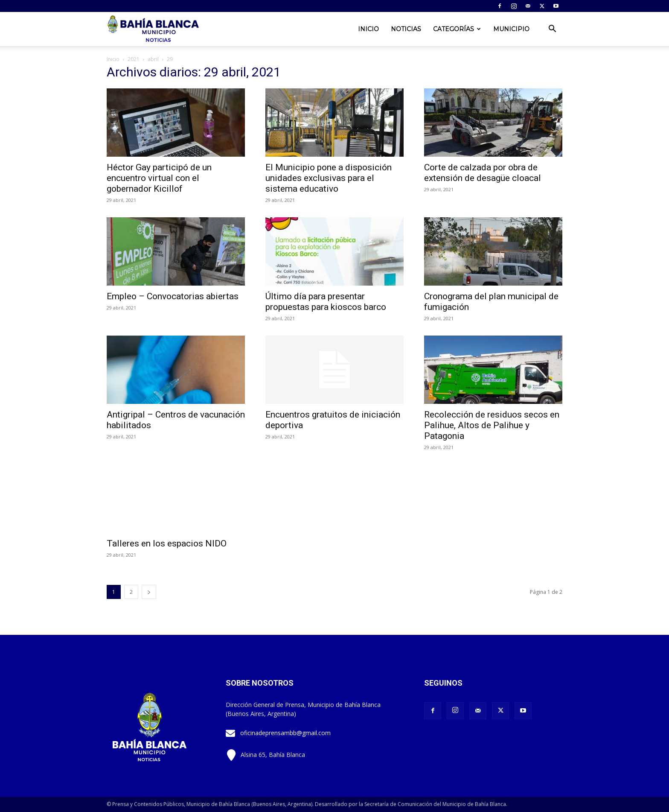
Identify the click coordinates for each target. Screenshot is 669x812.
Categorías (457, 29)
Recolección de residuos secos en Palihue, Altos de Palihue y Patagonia (492, 425)
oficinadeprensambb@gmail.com (285, 733)
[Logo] (154, 29)
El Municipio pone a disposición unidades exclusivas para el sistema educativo (329, 178)
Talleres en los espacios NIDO (167, 543)
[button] (552, 30)
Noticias (406, 29)
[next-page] (149, 592)
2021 (134, 59)
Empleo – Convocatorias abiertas (173, 296)
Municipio (511, 29)
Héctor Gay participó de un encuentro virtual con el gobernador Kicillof (159, 178)
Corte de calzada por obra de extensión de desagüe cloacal (483, 173)
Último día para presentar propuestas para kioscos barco (326, 302)
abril (153, 59)
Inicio (368, 29)
